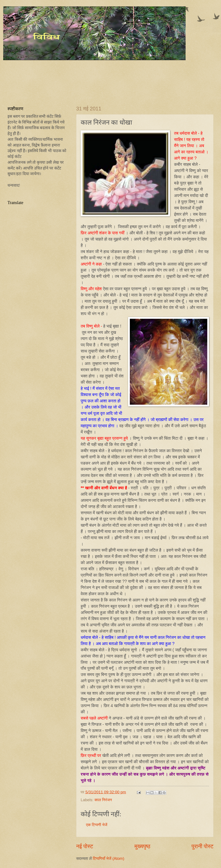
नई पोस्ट (85, 846)
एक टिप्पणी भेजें (97, 825)
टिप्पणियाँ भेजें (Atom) (108, 858)
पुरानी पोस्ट (203, 846)
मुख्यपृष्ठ (142, 846)
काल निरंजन (103, 800)
